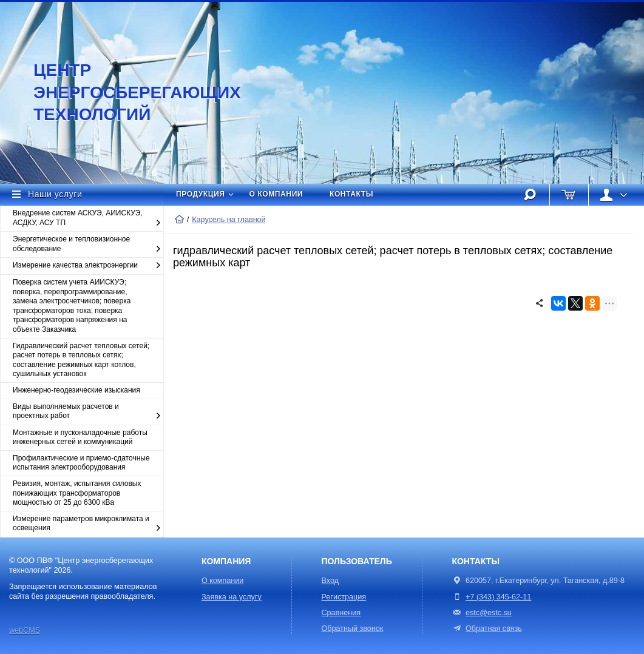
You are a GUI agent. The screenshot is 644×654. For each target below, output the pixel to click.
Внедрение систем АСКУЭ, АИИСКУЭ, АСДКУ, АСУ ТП (88, 218)
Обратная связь (486, 629)
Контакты (351, 194)
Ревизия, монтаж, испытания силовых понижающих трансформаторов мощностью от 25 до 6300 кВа (77, 493)
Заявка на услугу (232, 597)
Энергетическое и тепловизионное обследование (88, 244)
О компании (276, 194)
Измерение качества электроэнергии (88, 266)
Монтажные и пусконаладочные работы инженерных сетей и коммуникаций (80, 437)
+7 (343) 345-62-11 (498, 597)
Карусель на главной (229, 220)
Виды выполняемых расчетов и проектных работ (88, 412)
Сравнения (341, 613)
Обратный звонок (353, 629)
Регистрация (344, 597)
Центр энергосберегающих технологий (124, 92)
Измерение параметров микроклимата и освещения (88, 524)
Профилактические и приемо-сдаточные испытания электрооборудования (81, 463)
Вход (330, 581)
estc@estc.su (489, 613)
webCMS (25, 630)
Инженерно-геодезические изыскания (76, 390)
